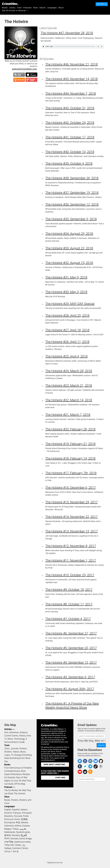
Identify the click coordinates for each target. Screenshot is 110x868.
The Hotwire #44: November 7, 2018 (71, 93)
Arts (6, 732)
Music (23, 752)
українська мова (22, 842)
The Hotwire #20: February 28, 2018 (70, 429)
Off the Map (20, 784)
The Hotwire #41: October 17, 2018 (70, 137)
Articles (8, 729)
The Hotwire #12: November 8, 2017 (71, 546)
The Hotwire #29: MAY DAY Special (70, 304)
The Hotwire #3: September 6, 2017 (70, 677)
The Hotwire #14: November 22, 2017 (72, 517)
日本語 (24, 819)
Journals (15, 748)
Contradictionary (12, 771)
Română (16, 835)
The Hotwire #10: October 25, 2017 (70, 575)
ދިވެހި (23, 845)
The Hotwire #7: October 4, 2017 (68, 619)
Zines (7, 748)
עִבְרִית (29, 839)
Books (5, 8)
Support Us (102, 4)
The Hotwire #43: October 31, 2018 (70, 108)
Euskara (26, 826)
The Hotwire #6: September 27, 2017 (71, 633)
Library (12, 8)
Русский (18, 816)
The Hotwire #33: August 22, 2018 (69, 248)
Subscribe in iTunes (31, 75)
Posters (23, 748)
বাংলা (7, 839)
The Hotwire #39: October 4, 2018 (69, 163)
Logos (7, 755)
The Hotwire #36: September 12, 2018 (72, 204)
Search (42, 8)
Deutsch (8, 813)
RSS (14, 729)
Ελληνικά (9, 819)
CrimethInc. (10, 4)
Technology (19, 739)
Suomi (17, 819)
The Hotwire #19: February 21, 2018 (70, 444)
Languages (52, 8)
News (10, 739)
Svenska (14, 839)
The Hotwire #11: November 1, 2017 (71, 560)
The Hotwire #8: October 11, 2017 (69, 604)
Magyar (8, 829)
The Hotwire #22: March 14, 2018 (69, 400)
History (22, 736)
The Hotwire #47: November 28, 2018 (67, 33)
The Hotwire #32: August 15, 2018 (69, 263)
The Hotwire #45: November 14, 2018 (72, 79)
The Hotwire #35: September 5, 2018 (71, 219)
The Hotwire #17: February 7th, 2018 (71, 473)
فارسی (23, 829)
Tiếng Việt (9, 845)
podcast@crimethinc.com (24, 69)
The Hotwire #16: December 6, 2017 (71, 487)
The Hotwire (20, 793)
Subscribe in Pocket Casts (31, 80)
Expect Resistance (13, 774)
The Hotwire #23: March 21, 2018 (69, 385)
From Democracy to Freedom (18, 768)
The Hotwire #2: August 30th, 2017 (70, 689)
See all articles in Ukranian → (15, 11)
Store (36, 8)
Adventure (14, 732)
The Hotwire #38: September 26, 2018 (72, 178)
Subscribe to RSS (19, 75)
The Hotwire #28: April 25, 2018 (67, 315)
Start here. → (62, 778)
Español (16, 810)
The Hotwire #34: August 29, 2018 (69, 234)
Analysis (23, 732)
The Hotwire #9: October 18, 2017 (69, 590)
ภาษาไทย (9, 842)
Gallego (8, 848)
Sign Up (101, 745)
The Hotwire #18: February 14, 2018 (70, 458)
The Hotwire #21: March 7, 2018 (68, 415)
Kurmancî (17, 848)
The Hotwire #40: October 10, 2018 (70, 152)
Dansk (22, 839)
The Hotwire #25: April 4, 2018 (66, 356)
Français (17, 813)
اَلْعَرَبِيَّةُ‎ (24, 835)
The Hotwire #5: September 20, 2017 (71, 648)
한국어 (8, 835)
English (8, 810)
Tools (19, 8)
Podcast (8, 787)
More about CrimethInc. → (56, 764)
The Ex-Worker (11, 790)
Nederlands (10, 832)
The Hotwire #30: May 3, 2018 (66, 292)
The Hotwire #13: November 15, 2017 (72, 531)
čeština (18, 826)
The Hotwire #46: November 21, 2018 (72, 64)
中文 (18, 822)
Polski (26, 816)
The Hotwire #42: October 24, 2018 (70, 123)
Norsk (25, 848)
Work (23, 771)
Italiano (24, 810)
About (61, 8)
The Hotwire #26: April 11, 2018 (67, 342)
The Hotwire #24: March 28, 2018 (69, 371)
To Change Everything (21, 755)
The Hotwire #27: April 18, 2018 (67, 330)
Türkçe (15, 829)
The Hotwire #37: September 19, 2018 (72, 193)
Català (18, 845)
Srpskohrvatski (23, 832)
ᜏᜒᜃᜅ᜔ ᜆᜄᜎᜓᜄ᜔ (11, 851)
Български (10, 822)
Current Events (11, 736)
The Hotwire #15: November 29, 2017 (72, 502)
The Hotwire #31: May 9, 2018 (66, 277)
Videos (16, 752)
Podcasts (27, 8)
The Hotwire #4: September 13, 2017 (71, 662)
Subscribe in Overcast (19, 80)
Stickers (8, 752)
